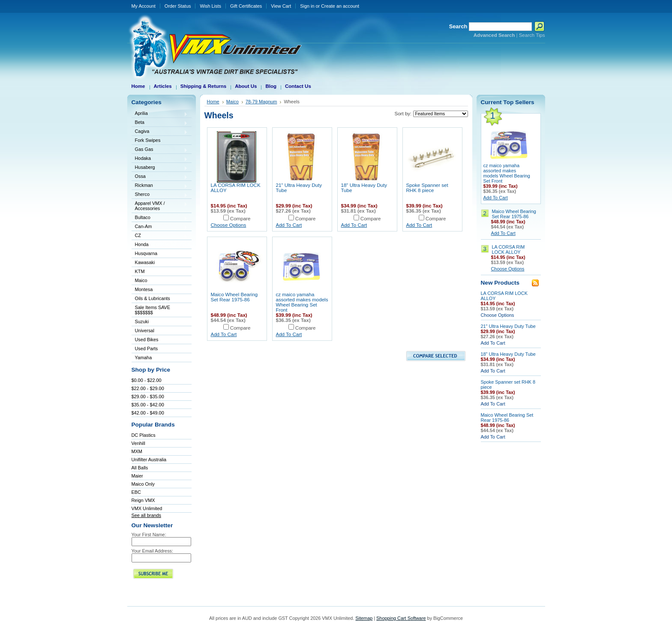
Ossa (160, 177)
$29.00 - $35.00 (148, 397)
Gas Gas (160, 150)
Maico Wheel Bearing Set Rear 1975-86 (234, 297)
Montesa (160, 290)
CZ (160, 236)
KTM (160, 272)
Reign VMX (143, 500)
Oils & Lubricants (153, 298)
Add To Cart (289, 225)
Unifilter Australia (149, 460)
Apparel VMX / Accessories (160, 206)
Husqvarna (160, 254)
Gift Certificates (246, 6)
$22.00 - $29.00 (148, 388)
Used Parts (147, 349)
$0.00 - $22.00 (147, 380)
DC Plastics (144, 435)
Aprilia (160, 114)
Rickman (160, 186)
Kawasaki (160, 263)
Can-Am (160, 227)
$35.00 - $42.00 (148, 405)
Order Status (178, 6)
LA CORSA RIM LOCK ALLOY (508, 249)
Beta (160, 123)
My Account (144, 6)
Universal (160, 331)
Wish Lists (210, 6)
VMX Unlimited (147, 508)
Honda (160, 245)
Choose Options (229, 225)
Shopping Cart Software (401, 618)
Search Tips (532, 35)
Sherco (160, 195)
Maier (137, 476)
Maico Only (143, 484)
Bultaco (160, 218)
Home (213, 102)
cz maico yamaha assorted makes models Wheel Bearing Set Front (302, 302)
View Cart (281, 6)
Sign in (307, 6)
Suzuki (160, 322)
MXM (137, 451)
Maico (160, 281)
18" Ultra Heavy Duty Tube (508, 354)
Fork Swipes (148, 140)
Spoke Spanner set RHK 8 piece (427, 188)
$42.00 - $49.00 (148, 413)
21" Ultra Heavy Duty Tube (508, 326)
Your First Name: (149, 535)
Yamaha (160, 358)
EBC (136, 492)
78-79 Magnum (261, 102)
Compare (240, 219)
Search (458, 26)
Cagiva (160, 132)
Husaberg (160, 168)
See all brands (147, 515)
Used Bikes (147, 340)
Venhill (138, 443)
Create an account (340, 6)
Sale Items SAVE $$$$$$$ (153, 310)
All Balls (140, 468)
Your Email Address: (153, 551)
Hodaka (160, 159)
